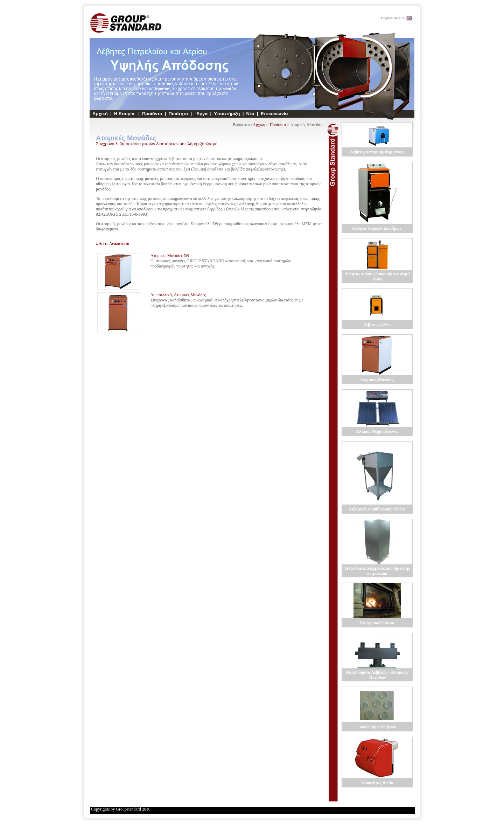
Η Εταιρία (125, 114)
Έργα (201, 114)
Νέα (250, 114)
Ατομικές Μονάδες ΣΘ (170, 256)
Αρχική (100, 114)
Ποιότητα (178, 114)
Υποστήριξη (227, 114)
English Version (393, 18)
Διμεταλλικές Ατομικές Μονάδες (178, 295)
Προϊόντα (152, 114)
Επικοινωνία (274, 114)
